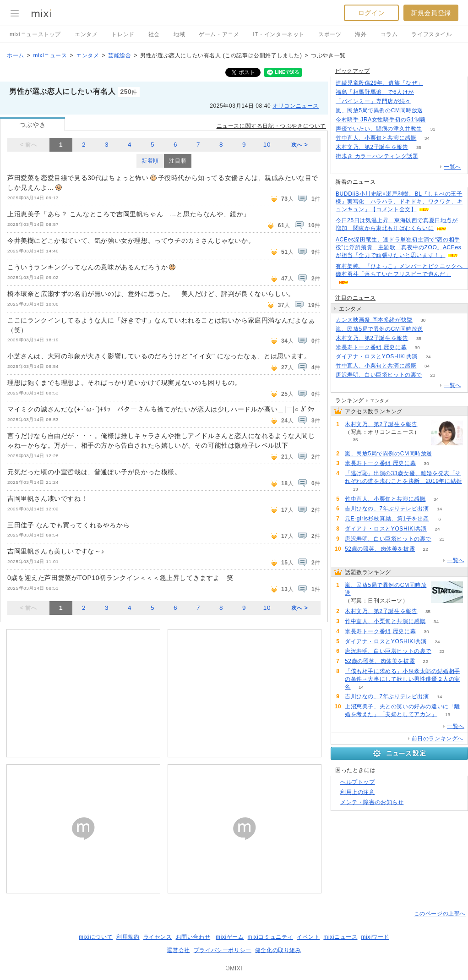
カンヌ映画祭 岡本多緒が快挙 (374, 320)
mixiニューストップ (35, 34)
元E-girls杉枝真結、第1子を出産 (387, 519)
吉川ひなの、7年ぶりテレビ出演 (387, 509)
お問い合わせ (193, 937)
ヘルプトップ (358, 782)
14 (439, 509)
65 (425, 92)
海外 (361, 34)
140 (422, 101)
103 (429, 156)
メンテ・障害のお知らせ (372, 802)
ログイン (371, 13)
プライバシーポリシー (223, 950)
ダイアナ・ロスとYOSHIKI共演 (377, 356)
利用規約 (128, 937)
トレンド (123, 34)
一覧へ (452, 167)
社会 (154, 34)
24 (428, 357)
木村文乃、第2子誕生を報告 (372, 147)
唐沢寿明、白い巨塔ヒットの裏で (379, 375)
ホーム (16, 55)
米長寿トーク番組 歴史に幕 (371, 347)
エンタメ (86, 34)
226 (437, 120)
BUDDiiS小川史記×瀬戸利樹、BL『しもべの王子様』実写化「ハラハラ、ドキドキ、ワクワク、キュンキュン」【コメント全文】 (399, 202)
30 (423, 320)
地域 (179, 34)
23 (433, 375)
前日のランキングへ (438, 739)
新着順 (150, 161)
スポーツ (330, 34)
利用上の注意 (358, 792)
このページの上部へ (440, 914)
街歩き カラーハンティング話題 (377, 156)
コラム (389, 34)
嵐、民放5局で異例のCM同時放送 (379, 110)
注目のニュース (355, 298)
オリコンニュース (296, 106)
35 (419, 147)
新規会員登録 (431, 13)
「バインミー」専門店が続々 (373, 101)
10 (267, 145)
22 (426, 549)
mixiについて (96, 937)
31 (433, 129)
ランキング (350, 400)
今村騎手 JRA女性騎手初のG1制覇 (381, 120)
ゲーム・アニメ (219, 34)
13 (355, 489)
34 (427, 138)
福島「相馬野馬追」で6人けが (375, 92)
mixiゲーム (230, 937)
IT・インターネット (279, 34)
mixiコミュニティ (270, 937)
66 (433, 111)
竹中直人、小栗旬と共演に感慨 (376, 138)
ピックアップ (353, 71)
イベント (308, 937)
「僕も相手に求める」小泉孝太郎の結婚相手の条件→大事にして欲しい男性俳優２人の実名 (403, 679)
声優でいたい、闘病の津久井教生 (379, 129)
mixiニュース (50, 55)
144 (434, 83)
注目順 (178, 161)
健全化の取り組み (278, 950)
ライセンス (158, 937)
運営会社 (178, 950)
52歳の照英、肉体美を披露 (380, 549)
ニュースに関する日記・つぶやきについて (271, 126)
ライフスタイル (431, 34)
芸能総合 (120, 55)
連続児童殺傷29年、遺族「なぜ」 (379, 83)
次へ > (300, 145)
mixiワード (375, 937)
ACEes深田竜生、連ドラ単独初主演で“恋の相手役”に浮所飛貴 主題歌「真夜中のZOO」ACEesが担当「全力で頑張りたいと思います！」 (398, 247)
